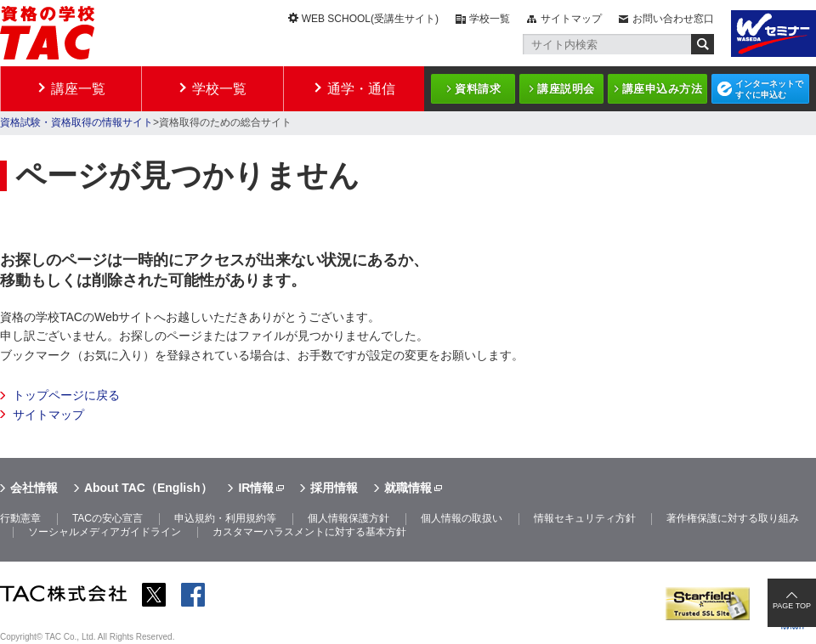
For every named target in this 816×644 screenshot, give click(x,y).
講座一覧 (78, 89)
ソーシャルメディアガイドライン (105, 532)
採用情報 (334, 488)
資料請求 (478, 89)
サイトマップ (571, 19)
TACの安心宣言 (108, 518)
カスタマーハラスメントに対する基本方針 (309, 532)
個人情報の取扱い (462, 518)
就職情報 (408, 488)
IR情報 (256, 488)
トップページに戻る (66, 395)
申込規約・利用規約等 (225, 518)
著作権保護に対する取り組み (733, 518)
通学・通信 (361, 89)
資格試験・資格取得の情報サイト (76, 122)
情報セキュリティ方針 (585, 518)
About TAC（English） (148, 488)
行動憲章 (20, 518)
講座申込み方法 (663, 89)
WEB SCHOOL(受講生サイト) (370, 19)
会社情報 (34, 488)
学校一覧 (490, 19)
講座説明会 (566, 89)
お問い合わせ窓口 (673, 19)
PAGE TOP (792, 606)
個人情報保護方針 (348, 518)
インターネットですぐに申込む (769, 89)
